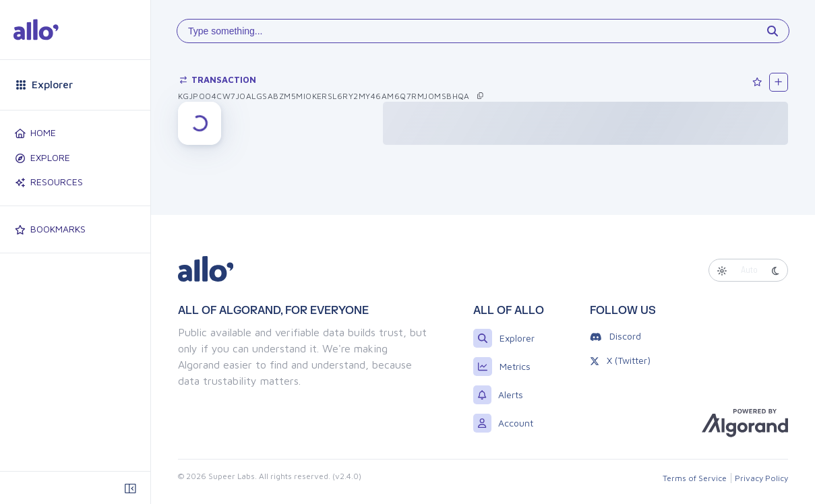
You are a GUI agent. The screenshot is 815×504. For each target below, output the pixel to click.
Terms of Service (695, 478)
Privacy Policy (761, 478)
